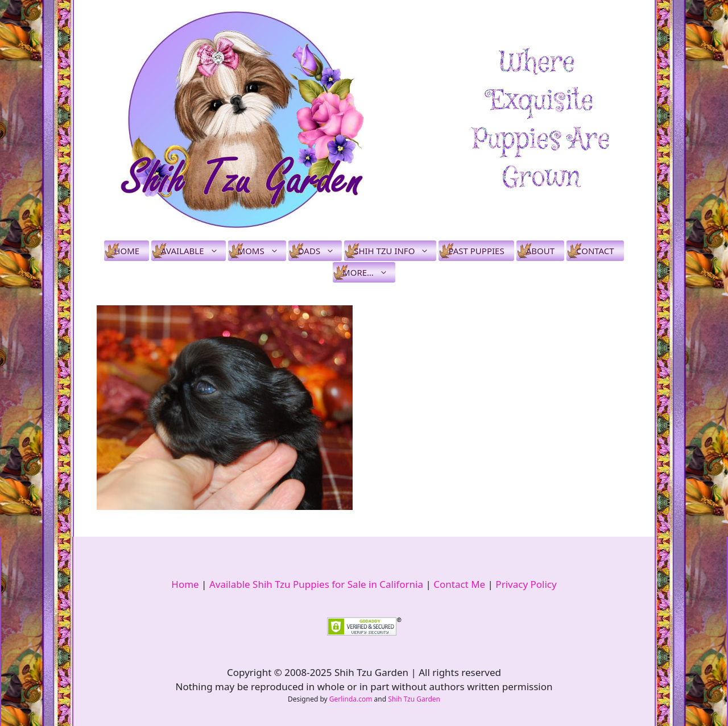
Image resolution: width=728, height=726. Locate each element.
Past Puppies (476, 251)
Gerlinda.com (351, 699)
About (540, 251)
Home (127, 251)
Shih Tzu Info (395, 251)
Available (193, 251)
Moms (262, 251)
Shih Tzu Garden (414, 699)
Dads (320, 251)
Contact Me (459, 584)
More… (369, 272)
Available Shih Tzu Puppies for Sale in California (316, 584)
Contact (595, 251)
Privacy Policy (526, 584)
